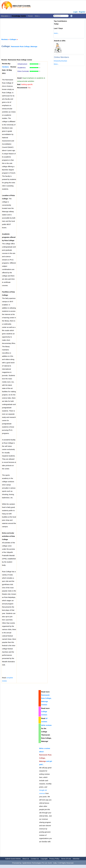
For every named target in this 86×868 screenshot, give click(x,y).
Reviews (5, 39)
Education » (5, 16)
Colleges (13, 39)
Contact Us (35, 859)
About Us (26, 859)
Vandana (5, 67)
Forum (30, 16)
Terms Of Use (66, 859)
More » (37, 16)
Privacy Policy (54, 859)
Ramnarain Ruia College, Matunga (24, 46)
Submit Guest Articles (13, 859)
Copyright (44, 859)
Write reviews (46, 725)
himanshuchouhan (61, 61)
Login (75, 12)
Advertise (76, 859)
